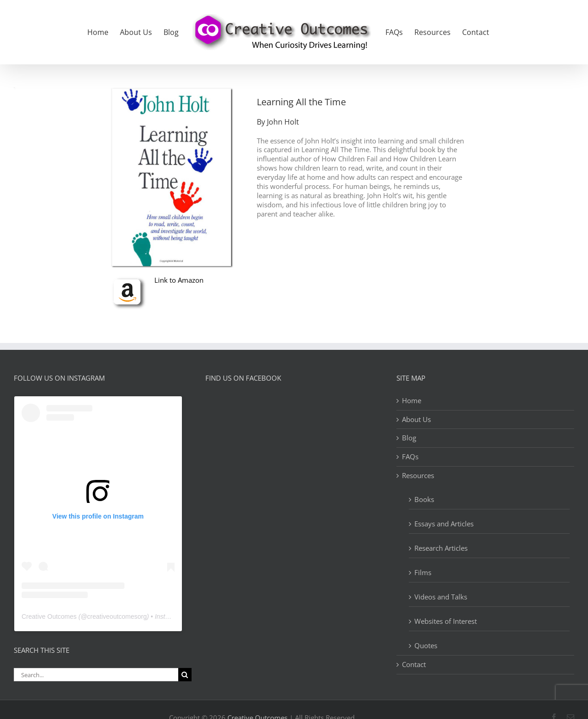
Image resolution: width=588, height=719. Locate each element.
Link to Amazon (179, 280)
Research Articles (441, 548)
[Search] (185, 675)
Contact (414, 665)
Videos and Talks (441, 597)
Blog (409, 438)
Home (412, 401)
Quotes (426, 645)
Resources (418, 476)
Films (423, 572)
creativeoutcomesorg (117, 616)
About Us (416, 419)
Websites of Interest (446, 621)
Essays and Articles (444, 524)
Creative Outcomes (49, 616)
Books (424, 499)
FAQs (410, 457)
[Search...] (96, 675)
